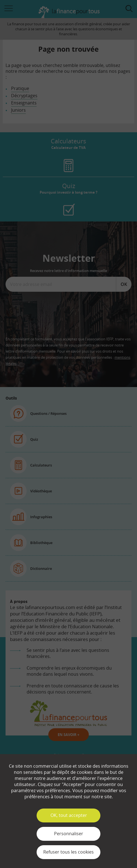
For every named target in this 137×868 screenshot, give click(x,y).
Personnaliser (69, 834)
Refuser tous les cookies (68, 852)
